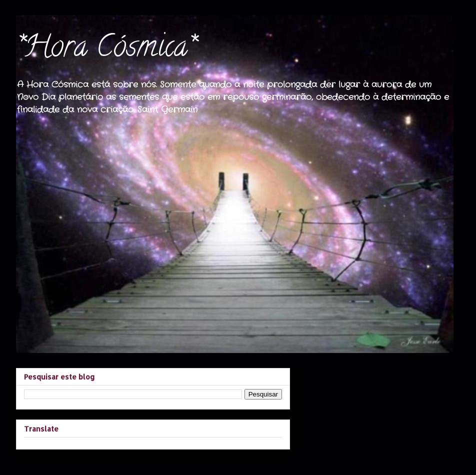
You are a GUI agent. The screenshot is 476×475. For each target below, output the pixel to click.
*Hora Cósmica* (105, 49)
